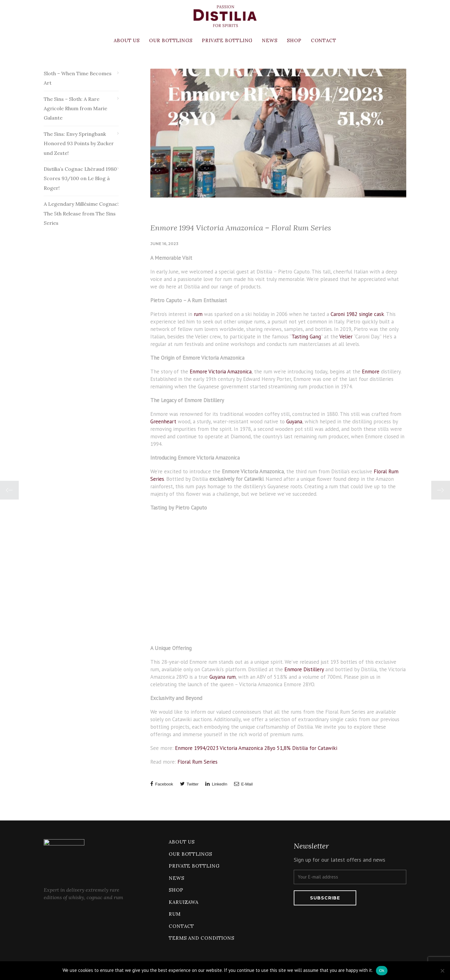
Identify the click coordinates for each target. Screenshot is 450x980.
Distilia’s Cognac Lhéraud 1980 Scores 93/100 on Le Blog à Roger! (80, 178)
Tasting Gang (306, 337)
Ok (382, 970)
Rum (175, 914)
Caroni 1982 (344, 314)
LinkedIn (216, 784)
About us (127, 40)
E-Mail (243, 784)
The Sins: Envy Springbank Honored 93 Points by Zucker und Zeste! (79, 143)
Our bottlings (171, 40)
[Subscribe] (325, 898)
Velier (346, 337)
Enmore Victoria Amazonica (221, 372)
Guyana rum (222, 677)
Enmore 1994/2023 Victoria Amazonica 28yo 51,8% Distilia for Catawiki (256, 748)
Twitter (189, 784)
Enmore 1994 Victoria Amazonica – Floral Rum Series (241, 228)
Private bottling (227, 40)
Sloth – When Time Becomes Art (78, 78)
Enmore (371, 372)
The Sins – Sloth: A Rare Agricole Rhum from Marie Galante (75, 108)
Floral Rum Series (197, 762)
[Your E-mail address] (350, 877)
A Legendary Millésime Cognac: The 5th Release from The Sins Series (81, 213)
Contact (324, 40)
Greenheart (163, 421)
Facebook (162, 784)
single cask (372, 314)
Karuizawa (184, 902)
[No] (442, 971)
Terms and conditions (202, 938)
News (270, 40)
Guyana (294, 421)
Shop (294, 40)
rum (198, 314)
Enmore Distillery (304, 669)
